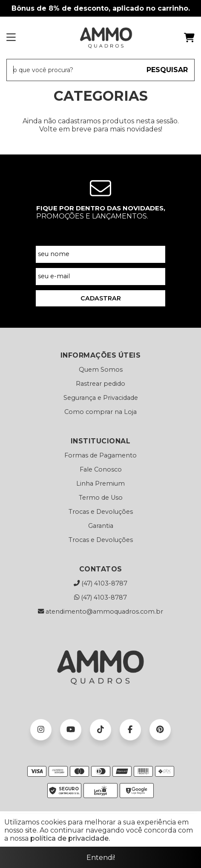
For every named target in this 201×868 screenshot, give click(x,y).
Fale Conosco (101, 469)
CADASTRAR (101, 298)
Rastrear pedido (100, 384)
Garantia (101, 526)
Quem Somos (101, 370)
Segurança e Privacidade (101, 398)
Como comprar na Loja (100, 412)
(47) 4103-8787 (100, 583)
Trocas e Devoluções (101, 512)
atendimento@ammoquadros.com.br (100, 612)
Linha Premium (100, 484)
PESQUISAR (167, 70)
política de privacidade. (70, 838)
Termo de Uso (101, 498)
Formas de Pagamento (100, 455)
